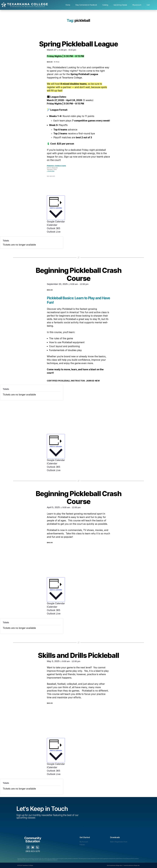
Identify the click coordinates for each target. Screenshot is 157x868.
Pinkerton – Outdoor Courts (56, 166)
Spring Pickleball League (78, 44)
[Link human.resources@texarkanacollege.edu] (49, 860)
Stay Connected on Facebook (86, 5)
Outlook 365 (54, 228)
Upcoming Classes (120, 5)
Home (68, 5)
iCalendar (52, 225)
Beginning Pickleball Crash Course (78, 274)
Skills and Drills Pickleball (78, 655)
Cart (148, 5)
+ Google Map (51, 171)
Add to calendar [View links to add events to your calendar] (56, 208)
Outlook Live (54, 232)
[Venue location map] (95, 179)
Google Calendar (56, 222)
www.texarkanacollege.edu (132, 865)
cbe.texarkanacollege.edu (114, 865)
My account (137, 5)
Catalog (105, 5)
